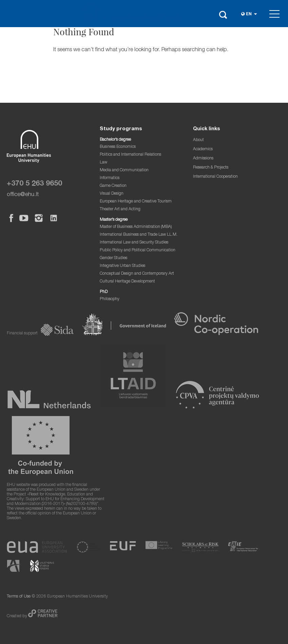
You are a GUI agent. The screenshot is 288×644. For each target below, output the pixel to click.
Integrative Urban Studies (122, 266)
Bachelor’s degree (115, 140)
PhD (104, 292)
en (249, 14)
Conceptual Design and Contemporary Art (137, 274)
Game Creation (113, 186)
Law (103, 163)
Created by (17, 616)
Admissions (203, 159)
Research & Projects (211, 168)
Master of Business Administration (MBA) (136, 227)
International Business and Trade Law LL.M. (139, 235)
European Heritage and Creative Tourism (136, 202)
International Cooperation (215, 177)
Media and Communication (124, 170)
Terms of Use (19, 597)
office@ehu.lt (23, 195)
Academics (203, 149)
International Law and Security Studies (134, 243)
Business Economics (118, 147)
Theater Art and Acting (120, 209)
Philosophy (110, 299)
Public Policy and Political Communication (138, 250)
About (198, 140)
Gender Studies (113, 258)
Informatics (110, 178)
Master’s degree (114, 220)
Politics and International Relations (130, 155)
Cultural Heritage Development (127, 282)
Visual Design (112, 194)
